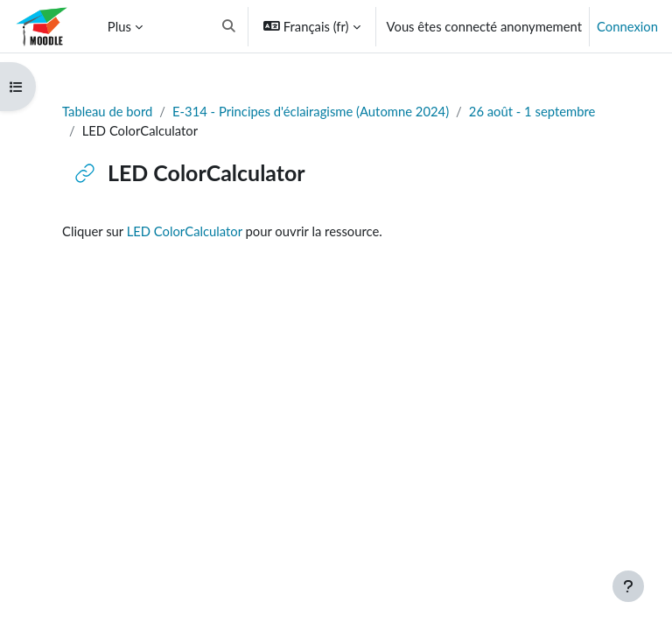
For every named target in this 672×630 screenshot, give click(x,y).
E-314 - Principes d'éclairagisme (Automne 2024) (311, 111)
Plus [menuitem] (119, 26)
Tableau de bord (107, 111)
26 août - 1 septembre (532, 111)
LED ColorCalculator (185, 231)
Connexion (627, 26)
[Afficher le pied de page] (628, 586)
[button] (229, 26)
